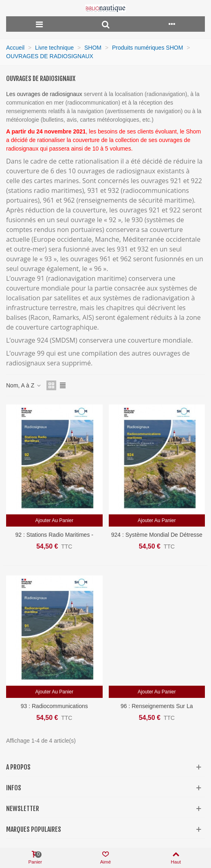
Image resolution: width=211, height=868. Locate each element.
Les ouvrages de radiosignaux (45, 94)
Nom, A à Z (24, 385)
